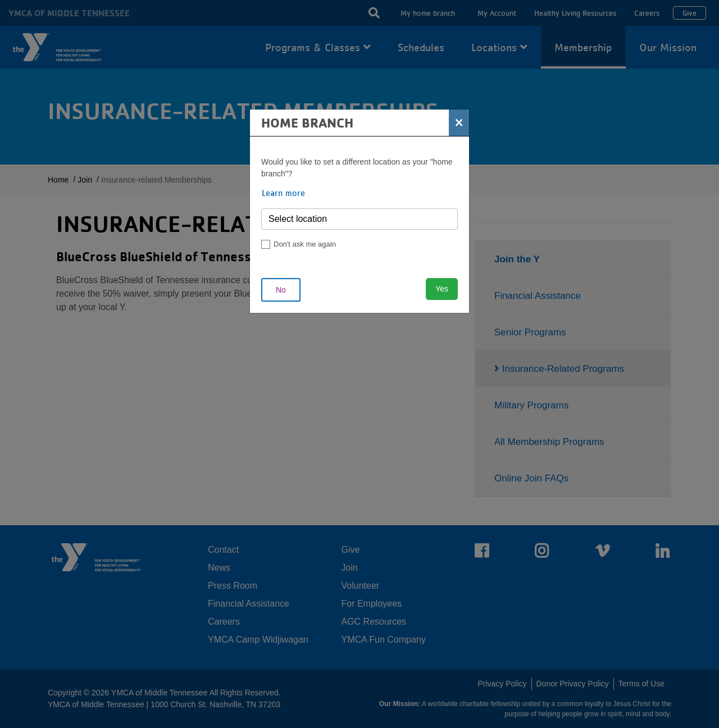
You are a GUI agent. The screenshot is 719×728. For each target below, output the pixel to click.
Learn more (283, 193)
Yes (442, 289)
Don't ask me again (305, 244)
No (281, 290)
